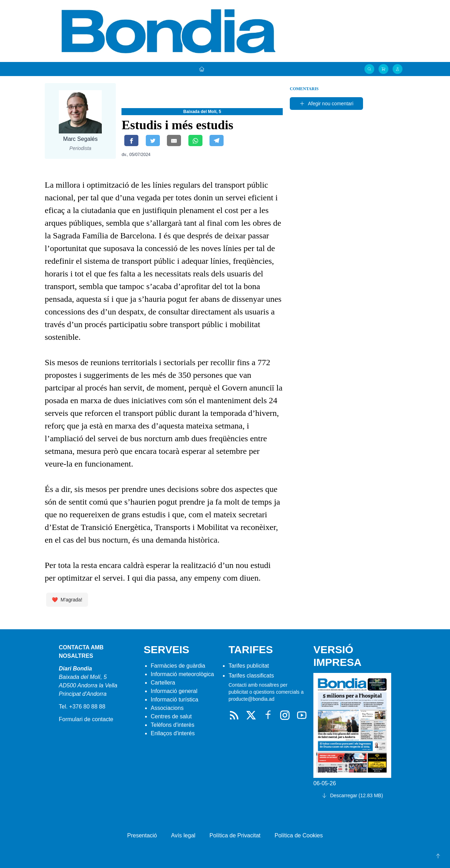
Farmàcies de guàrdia (178, 666)
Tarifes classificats (251, 676)
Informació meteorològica (182, 674)
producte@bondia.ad (251, 699)
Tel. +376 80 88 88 (82, 707)
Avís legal (183, 835)
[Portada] (202, 69)
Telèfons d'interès (173, 725)
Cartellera (163, 683)
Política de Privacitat (235, 835)
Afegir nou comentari (326, 104)
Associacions (167, 708)
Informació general (174, 691)
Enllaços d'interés (173, 733)
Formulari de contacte (86, 719)
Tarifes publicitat (249, 666)
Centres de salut (171, 716)
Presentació (142, 835)
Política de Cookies (299, 835)
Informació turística (174, 700)
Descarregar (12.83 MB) (352, 795)
